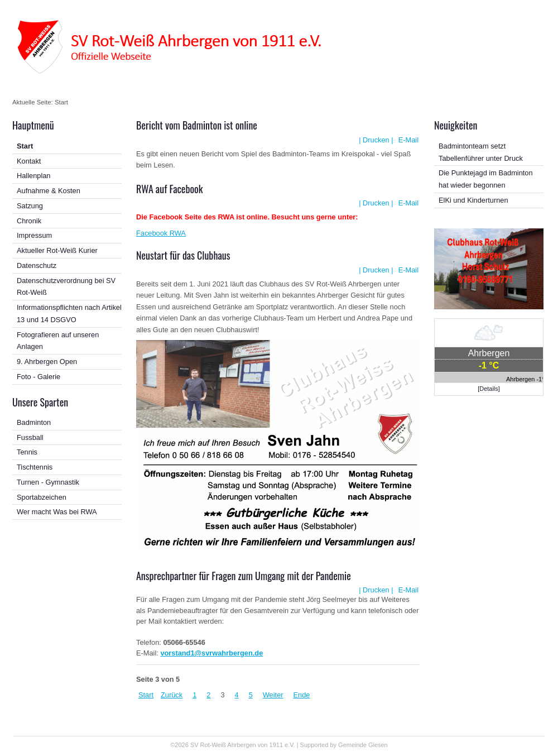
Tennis (27, 452)
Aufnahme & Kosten (49, 191)
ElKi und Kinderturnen (473, 200)
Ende (302, 695)
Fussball (30, 437)
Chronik (29, 221)
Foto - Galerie (39, 377)
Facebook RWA (161, 233)
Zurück (172, 695)
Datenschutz (37, 265)
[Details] (489, 389)
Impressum (34, 235)
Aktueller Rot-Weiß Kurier (57, 250)
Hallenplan (33, 176)
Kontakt (29, 161)
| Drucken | (376, 140)
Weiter (273, 695)
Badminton (34, 422)
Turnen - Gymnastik (48, 482)
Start (25, 146)
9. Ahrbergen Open (47, 362)
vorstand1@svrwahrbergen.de (211, 653)
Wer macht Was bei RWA (57, 512)
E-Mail (407, 140)
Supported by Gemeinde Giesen (344, 745)
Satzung (30, 206)
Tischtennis (35, 467)
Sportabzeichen (42, 497)
